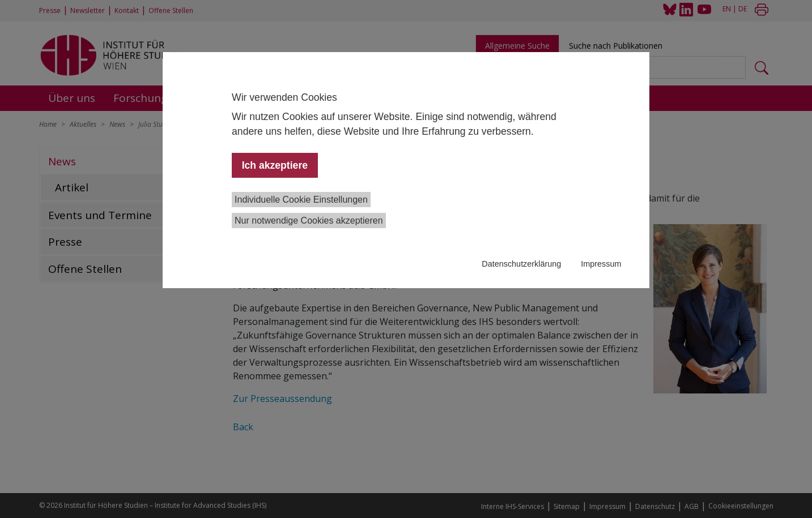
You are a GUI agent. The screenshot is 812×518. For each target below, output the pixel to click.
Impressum (601, 264)
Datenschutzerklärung (521, 264)
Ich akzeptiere (275, 165)
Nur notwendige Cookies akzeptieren (309, 221)
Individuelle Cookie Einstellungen (301, 200)
